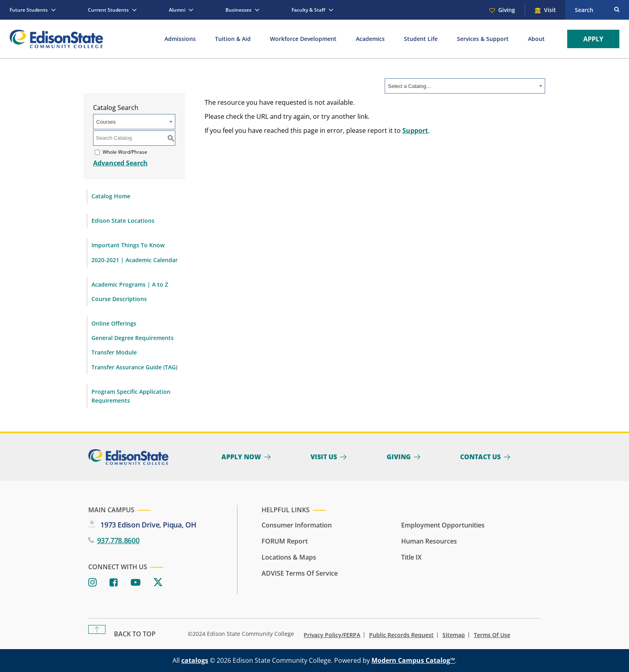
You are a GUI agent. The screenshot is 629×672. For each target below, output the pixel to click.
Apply (593, 39)
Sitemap (454, 635)
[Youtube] (136, 583)
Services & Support (483, 39)
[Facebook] (114, 583)
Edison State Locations (123, 221)
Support (415, 130)
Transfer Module (114, 352)
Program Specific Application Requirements (131, 396)
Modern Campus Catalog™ (413, 660)
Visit (550, 10)
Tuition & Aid (233, 39)
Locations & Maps (289, 557)
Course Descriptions (119, 299)
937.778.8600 (118, 540)
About (536, 39)
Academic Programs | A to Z (130, 284)
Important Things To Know (128, 245)
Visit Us (324, 457)
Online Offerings (114, 323)
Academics (370, 39)
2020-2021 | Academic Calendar (135, 260)
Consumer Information (297, 525)
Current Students (108, 10)
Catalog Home (111, 196)
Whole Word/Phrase (125, 152)
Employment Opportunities (443, 525)
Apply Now (241, 457)
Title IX (411, 557)
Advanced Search (120, 163)
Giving (507, 10)
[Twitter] (158, 583)
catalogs (195, 660)
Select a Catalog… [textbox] (410, 86)
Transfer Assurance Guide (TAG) (134, 367)
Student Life (421, 39)
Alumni (177, 10)
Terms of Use (492, 635)
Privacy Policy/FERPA (332, 635)
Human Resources (429, 541)
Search (584, 10)
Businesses (238, 10)
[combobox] (465, 86)
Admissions (180, 39)
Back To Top (135, 634)
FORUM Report (285, 541)
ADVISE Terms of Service (300, 573)
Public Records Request (401, 635)
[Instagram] (92, 583)
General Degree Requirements (133, 338)
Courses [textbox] (106, 122)
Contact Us (480, 457)
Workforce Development (303, 39)
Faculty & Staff (308, 10)
